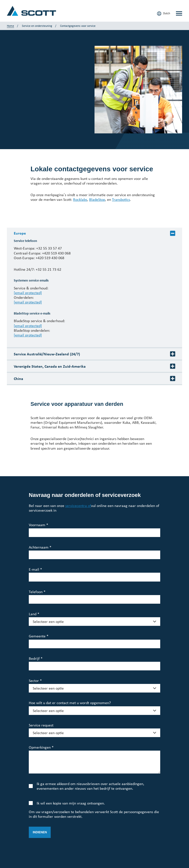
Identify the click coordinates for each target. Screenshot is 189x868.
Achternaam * (40, 547)
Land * (34, 614)
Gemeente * (39, 636)
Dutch (164, 14)
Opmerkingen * (41, 747)
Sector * (35, 681)
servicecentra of (78, 506)
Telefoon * (37, 592)
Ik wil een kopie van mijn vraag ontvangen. (71, 803)
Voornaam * (39, 525)
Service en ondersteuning (37, 26)
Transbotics (121, 199)
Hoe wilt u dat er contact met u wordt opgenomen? (70, 703)
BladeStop (97, 199)
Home (10, 26)
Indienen (40, 832)
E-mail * (35, 569)
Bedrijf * (36, 658)
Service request (41, 725)
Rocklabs (80, 199)
